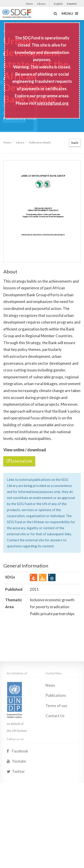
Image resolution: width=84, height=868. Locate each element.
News (29, 4)
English (58, 4)
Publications (56, 727)
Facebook (17, 782)
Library (41, 4)
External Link (19, 461)
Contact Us (55, 747)
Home (7, 142)
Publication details (40, 142)
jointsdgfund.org (53, 103)
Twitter (16, 803)
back (75, 143)
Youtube (16, 792)
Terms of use (56, 737)
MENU (70, 13)
